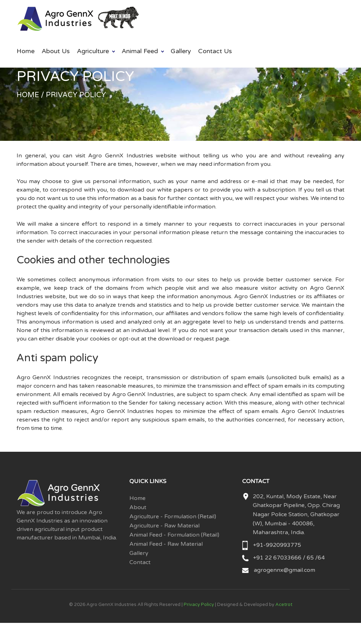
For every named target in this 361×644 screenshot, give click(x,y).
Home (26, 51)
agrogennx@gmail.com (284, 570)
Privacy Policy (199, 605)
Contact (140, 562)
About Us (56, 51)
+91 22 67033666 (278, 558)
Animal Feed (140, 51)
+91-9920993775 (277, 545)
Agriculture (93, 51)
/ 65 (308, 558)
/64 (320, 558)
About (138, 507)
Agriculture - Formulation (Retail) (173, 517)
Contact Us (215, 51)
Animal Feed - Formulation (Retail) (174, 535)
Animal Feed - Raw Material (166, 544)
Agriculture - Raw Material (164, 526)
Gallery (181, 51)
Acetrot (284, 605)
